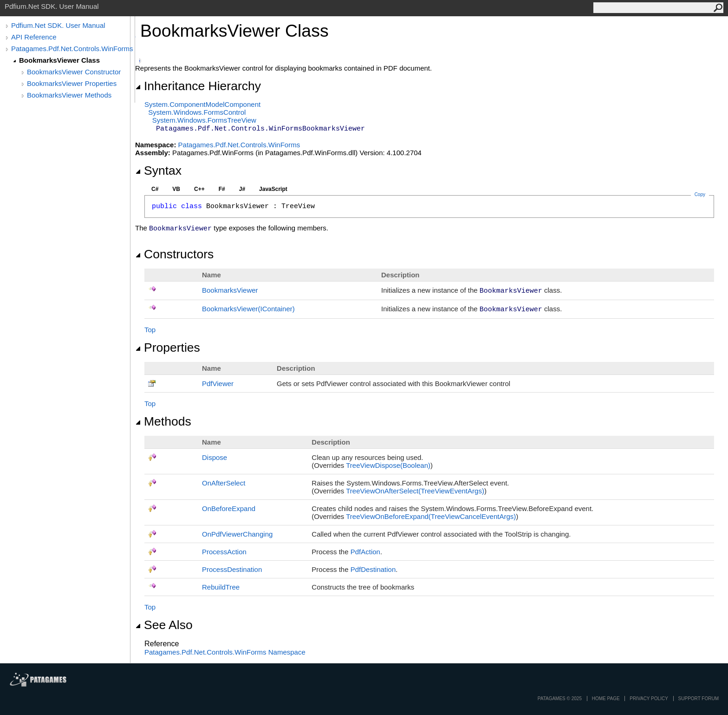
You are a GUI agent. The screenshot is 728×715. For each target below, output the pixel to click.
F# (222, 189)
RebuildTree (221, 587)
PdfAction (365, 552)
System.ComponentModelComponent (202, 104)
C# (155, 189)
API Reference (34, 37)
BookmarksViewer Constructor (74, 72)
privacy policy (649, 699)
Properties (168, 348)
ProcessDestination (232, 569)
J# (242, 189)
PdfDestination (373, 569)
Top (150, 330)
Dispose (214, 457)
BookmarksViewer (230, 290)
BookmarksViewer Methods (69, 95)
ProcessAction (224, 552)
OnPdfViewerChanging (237, 534)
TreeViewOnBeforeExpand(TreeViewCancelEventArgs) (431, 516)
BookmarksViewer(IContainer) (248, 309)
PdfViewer (218, 384)
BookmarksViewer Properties (72, 83)
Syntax (158, 171)
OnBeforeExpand (229, 508)
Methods (163, 421)
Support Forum (699, 699)
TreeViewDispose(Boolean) (388, 465)
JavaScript (273, 189)
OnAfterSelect (224, 483)
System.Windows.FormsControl (197, 112)
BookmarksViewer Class (59, 60)
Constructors (174, 254)
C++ (199, 189)
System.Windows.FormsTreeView (204, 120)
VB (176, 189)
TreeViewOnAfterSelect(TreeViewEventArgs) (415, 491)
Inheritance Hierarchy (198, 86)
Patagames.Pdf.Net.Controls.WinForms (72, 49)
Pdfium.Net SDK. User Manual (58, 25)
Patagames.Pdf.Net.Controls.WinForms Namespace (225, 652)
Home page (606, 699)
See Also (164, 625)
